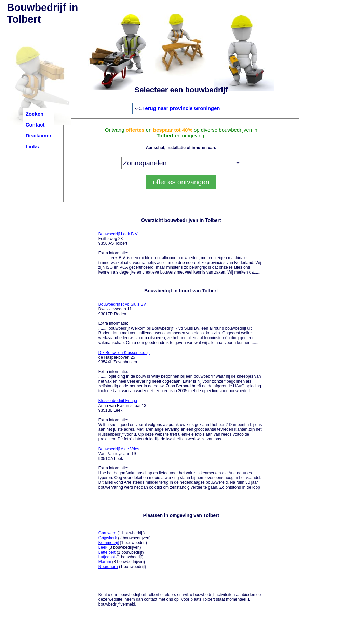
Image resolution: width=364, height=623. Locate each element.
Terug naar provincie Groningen (181, 108)
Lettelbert (107, 552)
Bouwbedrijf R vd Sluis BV (122, 304)
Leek (103, 547)
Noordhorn (108, 567)
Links (32, 147)
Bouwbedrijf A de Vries (119, 449)
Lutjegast (107, 557)
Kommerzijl (109, 543)
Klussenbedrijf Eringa (118, 401)
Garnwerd (107, 533)
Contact (35, 125)
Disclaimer (39, 136)
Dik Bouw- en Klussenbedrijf (124, 353)
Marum (105, 562)
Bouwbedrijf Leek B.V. (118, 234)
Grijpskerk (108, 538)
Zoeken (35, 114)
